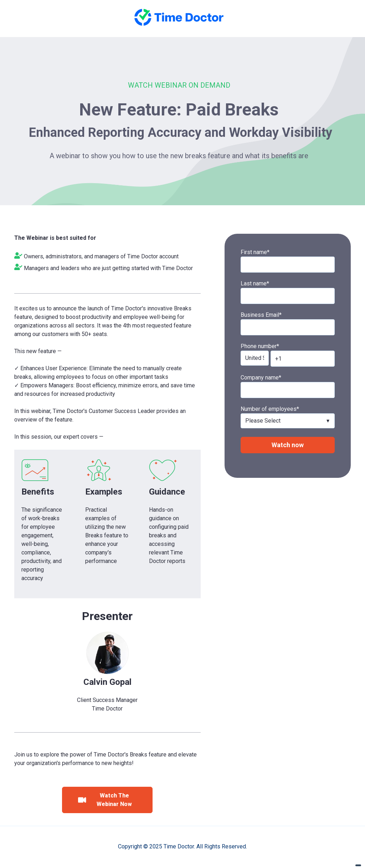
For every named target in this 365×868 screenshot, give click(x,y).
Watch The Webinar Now (105, 800)
